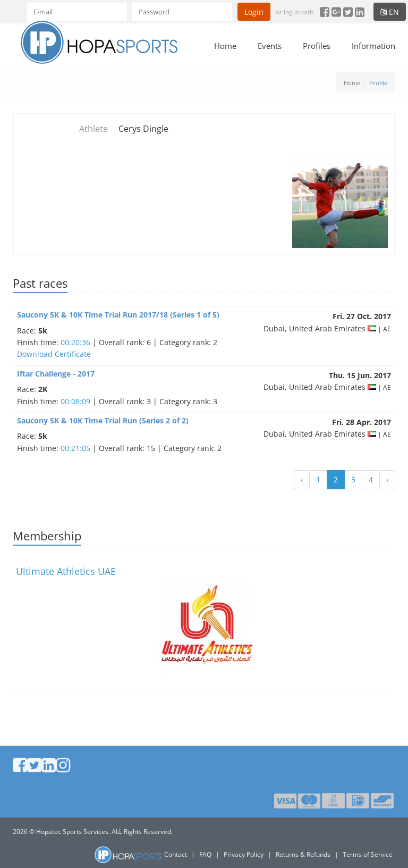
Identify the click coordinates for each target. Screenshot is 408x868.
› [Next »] (387, 479)
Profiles (317, 46)
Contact (176, 854)
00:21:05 (75, 448)
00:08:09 (75, 401)
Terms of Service (368, 854)
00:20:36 (75, 342)
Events (270, 46)
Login (254, 12)
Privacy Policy (244, 854)
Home (225, 46)
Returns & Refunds (303, 854)
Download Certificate (54, 354)
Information (373, 46)
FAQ (205, 854)
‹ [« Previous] (302, 479)
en (390, 12)
